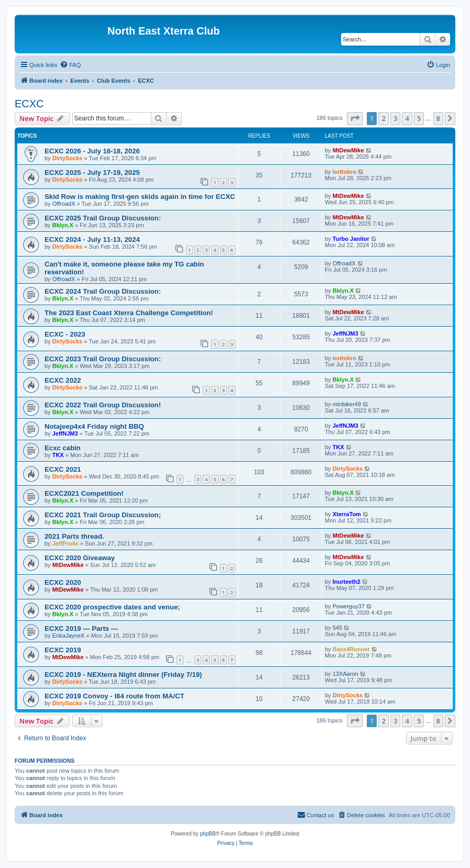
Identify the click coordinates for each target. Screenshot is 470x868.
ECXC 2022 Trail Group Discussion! (103, 405)
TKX (58, 455)
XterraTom (347, 514)
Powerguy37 (349, 606)
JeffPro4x (65, 543)
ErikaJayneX (69, 636)
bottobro (345, 172)
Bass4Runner (351, 649)
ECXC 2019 (63, 650)
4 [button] (407, 118)
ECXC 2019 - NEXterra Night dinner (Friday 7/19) (123, 675)
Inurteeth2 (347, 582)
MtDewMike (348, 150)
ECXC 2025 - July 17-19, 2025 (92, 173)
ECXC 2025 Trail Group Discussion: (103, 218)
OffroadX (64, 204)
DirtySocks (67, 158)
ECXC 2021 (63, 469)
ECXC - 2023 (65, 334)
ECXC (29, 104)
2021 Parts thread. (74, 536)
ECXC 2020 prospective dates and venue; (112, 607)
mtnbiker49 (347, 404)
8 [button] (438, 118)
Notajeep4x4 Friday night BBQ (94, 426)
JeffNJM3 (346, 333)
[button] (355, 118)
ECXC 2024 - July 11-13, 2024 (92, 240)
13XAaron (346, 674)
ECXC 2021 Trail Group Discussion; (103, 515)
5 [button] (419, 118)
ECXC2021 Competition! (84, 493)
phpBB (208, 834)
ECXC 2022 (63, 380)
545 (337, 628)
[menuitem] (70, 65)
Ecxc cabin (63, 448)
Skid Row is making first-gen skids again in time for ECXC (140, 197)
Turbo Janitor (351, 239)
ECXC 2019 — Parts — (81, 628)
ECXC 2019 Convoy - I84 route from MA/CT (114, 696)
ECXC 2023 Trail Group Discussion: (103, 359)
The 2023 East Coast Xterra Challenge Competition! (129, 313)
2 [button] (383, 118)
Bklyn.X (63, 225)
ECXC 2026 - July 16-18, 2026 (92, 151)
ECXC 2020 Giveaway (80, 558)
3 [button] (395, 118)
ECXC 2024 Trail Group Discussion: (103, 291)
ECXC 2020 (63, 582)
